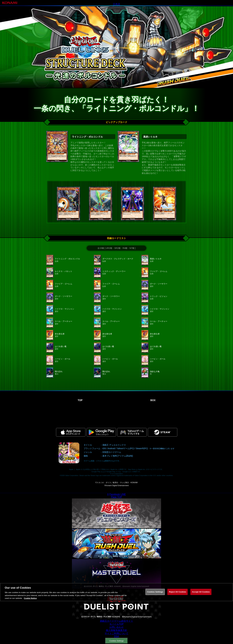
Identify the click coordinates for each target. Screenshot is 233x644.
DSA (117, 636)
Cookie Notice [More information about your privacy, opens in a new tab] (30, 608)
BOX (153, 400)
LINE (123, 494)
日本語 (116, 4)
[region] (116, 602)
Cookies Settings (116, 641)
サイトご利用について (116, 633)
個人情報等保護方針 (116, 630)
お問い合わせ (116, 627)
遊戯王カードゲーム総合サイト (116, 621)
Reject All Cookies (177, 602)
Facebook (115, 494)
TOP (80, 400)
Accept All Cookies (201, 602)
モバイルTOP (117, 624)
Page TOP (116, 497)
